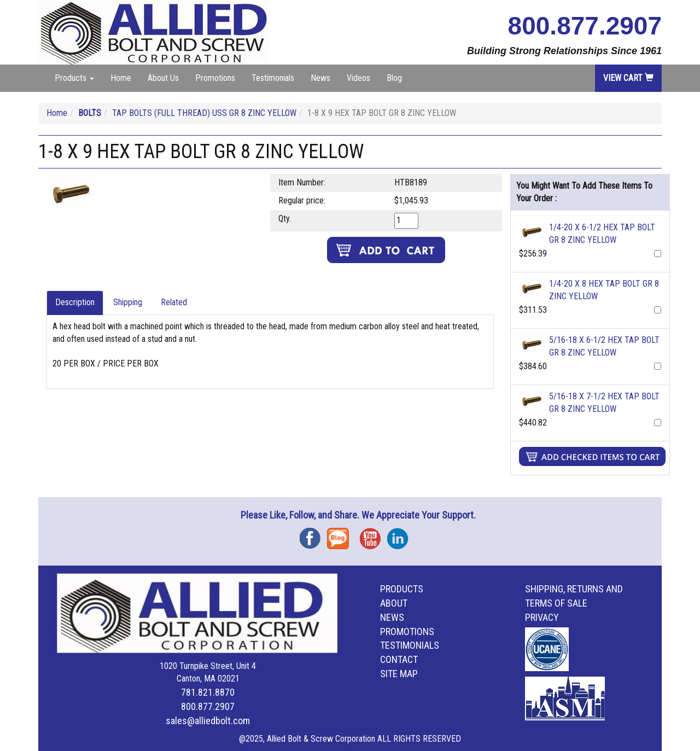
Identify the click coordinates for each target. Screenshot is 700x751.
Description (75, 302)
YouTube (374, 535)
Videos (358, 78)
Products (402, 589)
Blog (394, 78)
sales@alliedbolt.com (208, 721)
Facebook (313, 535)
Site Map (399, 674)
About (394, 603)
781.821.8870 (208, 692)
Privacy (542, 617)
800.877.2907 (585, 26)
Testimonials (273, 78)
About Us (163, 78)
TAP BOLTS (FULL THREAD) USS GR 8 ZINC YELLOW (204, 113)
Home (121, 78)
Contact (399, 659)
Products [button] (74, 78)
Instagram (401, 535)
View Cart (628, 78)
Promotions (215, 78)
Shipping (128, 302)
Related (174, 302)
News (320, 78)
